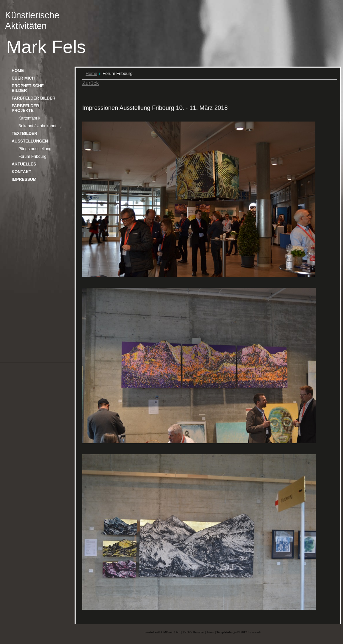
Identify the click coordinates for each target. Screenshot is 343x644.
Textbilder (24, 134)
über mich (23, 78)
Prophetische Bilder (28, 88)
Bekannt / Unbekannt (37, 126)
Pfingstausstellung (35, 149)
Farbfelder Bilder (33, 98)
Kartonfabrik (29, 118)
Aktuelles (24, 164)
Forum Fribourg (32, 157)
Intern (211, 632)
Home (91, 73)
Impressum (24, 179)
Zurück (91, 83)
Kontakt (21, 172)
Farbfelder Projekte (25, 108)
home (18, 71)
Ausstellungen (30, 141)
